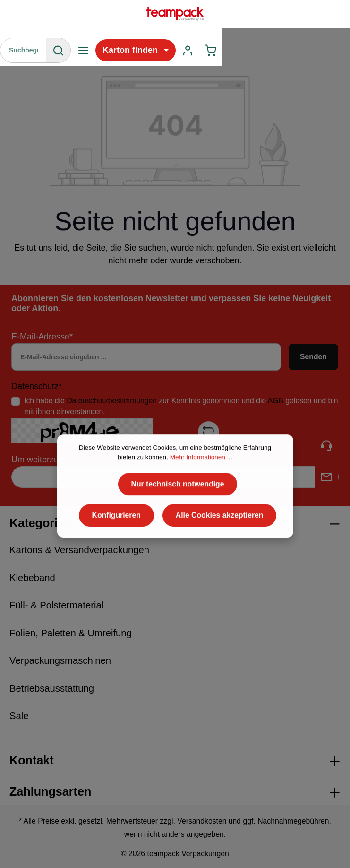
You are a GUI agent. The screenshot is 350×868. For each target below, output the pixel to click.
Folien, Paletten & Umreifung (71, 633)
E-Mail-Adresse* (42, 337)
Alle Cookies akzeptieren (220, 542)
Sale (19, 716)
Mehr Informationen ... (201, 484)
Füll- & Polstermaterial (56, 605)
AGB (276, 401)
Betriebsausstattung (52, 688)
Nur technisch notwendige (178, 511)
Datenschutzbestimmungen (112, 401)
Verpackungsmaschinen (60, 660)
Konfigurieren (116, 542)
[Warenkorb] (210, 50)
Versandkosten (202, 821)
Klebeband (32, 578)
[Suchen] (58, 50)
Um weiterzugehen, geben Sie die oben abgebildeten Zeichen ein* (136, 460)
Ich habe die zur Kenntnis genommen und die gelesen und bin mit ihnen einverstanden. (181, 406)
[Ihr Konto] (188, 50)
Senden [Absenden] (313, 357)
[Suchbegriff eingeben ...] (23, 50)
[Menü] (83, 50)
